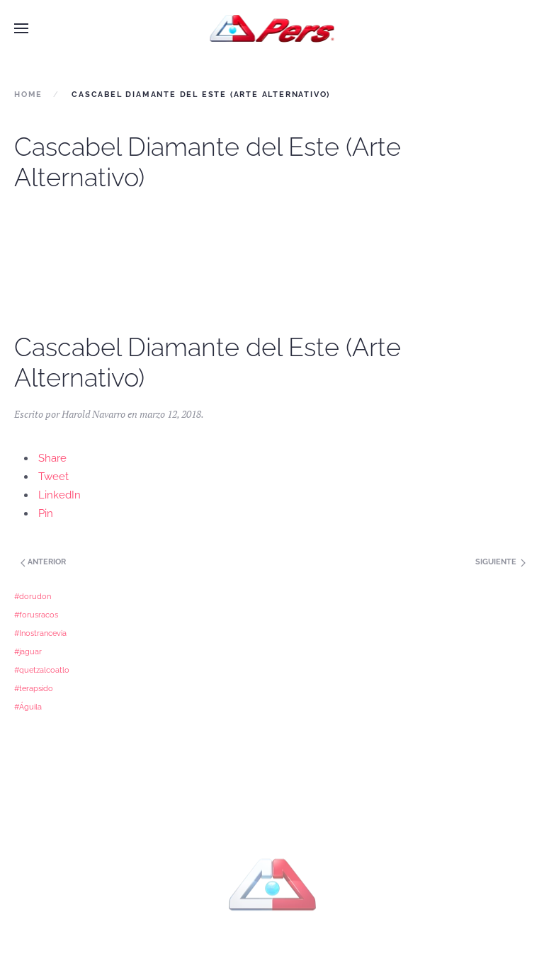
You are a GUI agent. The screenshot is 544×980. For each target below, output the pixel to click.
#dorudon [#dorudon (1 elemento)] (33, 596)
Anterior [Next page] (42, 562)
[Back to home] (272, 28)
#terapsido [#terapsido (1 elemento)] (34, 688)
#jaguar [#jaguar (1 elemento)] (28, 651)
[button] (21, 28)
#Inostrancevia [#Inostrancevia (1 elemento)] (40, 633)
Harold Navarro (93, 414)
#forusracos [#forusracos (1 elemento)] (36, 615)
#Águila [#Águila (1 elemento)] (28, 707)
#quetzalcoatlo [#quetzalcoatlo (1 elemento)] (42, 670)
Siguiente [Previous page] (500, 562)
